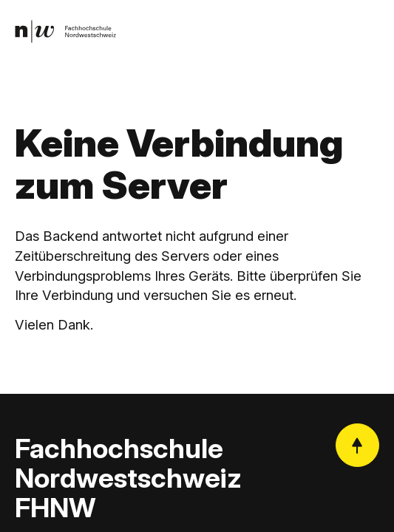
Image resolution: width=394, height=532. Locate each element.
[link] (65, 32)
